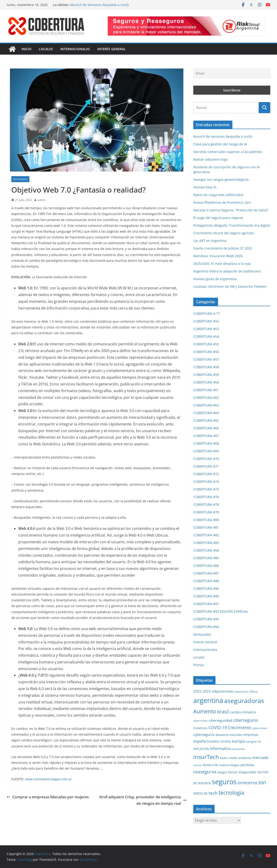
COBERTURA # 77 (207, 314)
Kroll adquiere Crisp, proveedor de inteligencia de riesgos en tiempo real (143, 800)
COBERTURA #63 (206, 405)
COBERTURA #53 (206, 329)
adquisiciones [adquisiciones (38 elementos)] (223, 691)
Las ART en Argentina (210, 241)
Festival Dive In (205, 187)
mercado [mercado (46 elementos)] (260, 757)
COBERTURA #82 (206, 535)
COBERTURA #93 (206, 619)
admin (42, 200)
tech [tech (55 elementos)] (213, 793)
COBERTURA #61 (206, 390)
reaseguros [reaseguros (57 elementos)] (205, 772)
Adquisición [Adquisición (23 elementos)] (242, 692)
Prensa (199, 665)
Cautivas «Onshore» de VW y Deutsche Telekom (230, 286)
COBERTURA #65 (206, 420)
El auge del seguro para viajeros (218, 218)
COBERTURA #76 (206, 497)
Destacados (20, 179)
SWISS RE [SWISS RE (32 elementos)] (200, 793)
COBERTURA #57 (206, 359)
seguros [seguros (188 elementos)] (224, 782)
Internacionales (75, 49)
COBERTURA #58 (206, 367)
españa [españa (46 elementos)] (200, 741)
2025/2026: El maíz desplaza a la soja (222, 264)
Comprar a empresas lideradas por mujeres (48, 797)
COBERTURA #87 (206, 573)
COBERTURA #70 (206, 459)
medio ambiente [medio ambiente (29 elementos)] (240, 758)
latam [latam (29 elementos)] (224, 758)
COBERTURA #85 (206, 558)
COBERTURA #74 (206, 482)
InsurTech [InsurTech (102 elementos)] (206, 757)
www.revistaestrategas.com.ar (49, 779)
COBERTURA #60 (206, 382)
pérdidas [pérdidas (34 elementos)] (247, 765)
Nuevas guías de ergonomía (215, 279)
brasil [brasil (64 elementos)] (223, 712)
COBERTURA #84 (206, 550)
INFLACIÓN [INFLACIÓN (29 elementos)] (201, 749)
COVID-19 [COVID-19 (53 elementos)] (218, 727)
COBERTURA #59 (206, 375)
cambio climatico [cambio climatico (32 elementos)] (243, 712)
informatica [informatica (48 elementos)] (220, 748)
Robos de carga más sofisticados (218, 195)
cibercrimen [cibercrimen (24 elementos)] (200, 721)
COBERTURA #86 (206, 566)
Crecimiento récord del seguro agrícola (223, 233)
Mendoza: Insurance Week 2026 (218, 256)
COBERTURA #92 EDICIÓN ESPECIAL (221, 611)
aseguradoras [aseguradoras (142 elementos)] (244, 701)
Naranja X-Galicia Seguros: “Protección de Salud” (231, 210)
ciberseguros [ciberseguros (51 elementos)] (246, 720)
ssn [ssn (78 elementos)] (262, 782)
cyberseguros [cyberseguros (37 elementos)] (204, 734)
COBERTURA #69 (206, 451)
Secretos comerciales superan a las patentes (228, 152)
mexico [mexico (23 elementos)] (198, 765)
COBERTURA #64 (206, 413)
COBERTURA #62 (206, 398)
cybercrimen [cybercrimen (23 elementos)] (260, 728)
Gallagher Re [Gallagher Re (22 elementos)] (253, 742)
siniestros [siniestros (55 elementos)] (247, 782)
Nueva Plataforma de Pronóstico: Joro (222, 202)
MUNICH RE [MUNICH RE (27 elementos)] (210, 765)
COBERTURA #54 (206, 336)
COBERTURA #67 (206, 436)
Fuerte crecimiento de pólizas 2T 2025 (223, 248)
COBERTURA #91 (206, 604)
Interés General (112, 49)
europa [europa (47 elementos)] (238, 741)
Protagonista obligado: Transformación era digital (232, 225)
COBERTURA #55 (206, 344)
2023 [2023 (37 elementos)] (207, 691)
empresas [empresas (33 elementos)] (251, 735)
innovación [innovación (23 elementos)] (238, 749)
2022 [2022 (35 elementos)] (197, 691)
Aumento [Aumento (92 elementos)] (205, 711)
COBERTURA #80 (206, 520)
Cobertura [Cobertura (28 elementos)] (200, 728)
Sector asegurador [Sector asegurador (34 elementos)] (242, 772)
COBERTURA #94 (206, 627)
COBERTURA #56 (206, 352)
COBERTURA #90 (206, 596)
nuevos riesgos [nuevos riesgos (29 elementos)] (229, 765)
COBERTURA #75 (206, 489)
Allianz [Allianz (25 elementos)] (254, 692)
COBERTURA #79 (206, 512)
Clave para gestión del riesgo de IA (220, 144)
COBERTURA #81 (206, 527)
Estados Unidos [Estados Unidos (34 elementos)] (219, 741)
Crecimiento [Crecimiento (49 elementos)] (240, 727)
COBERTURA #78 (206, 504)
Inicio (26, 49)
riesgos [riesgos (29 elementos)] (222, 772)
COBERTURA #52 (206, 321)
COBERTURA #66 (206, 428)
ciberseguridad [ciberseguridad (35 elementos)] (220, 720)
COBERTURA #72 (206, 474)
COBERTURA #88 (206, 581)
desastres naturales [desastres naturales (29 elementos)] (229, 735)
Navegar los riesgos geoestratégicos (221, 180)
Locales (46, 49)
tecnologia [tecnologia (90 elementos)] (231, 793)
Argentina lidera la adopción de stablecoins (227, 271)
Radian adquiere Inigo (211, 159)
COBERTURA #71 (206, 466)
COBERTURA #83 (206, 543)
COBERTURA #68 (206, 443)
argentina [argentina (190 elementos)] (208, 700)
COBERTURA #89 (206, 589)
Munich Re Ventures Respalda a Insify (99, 5)
